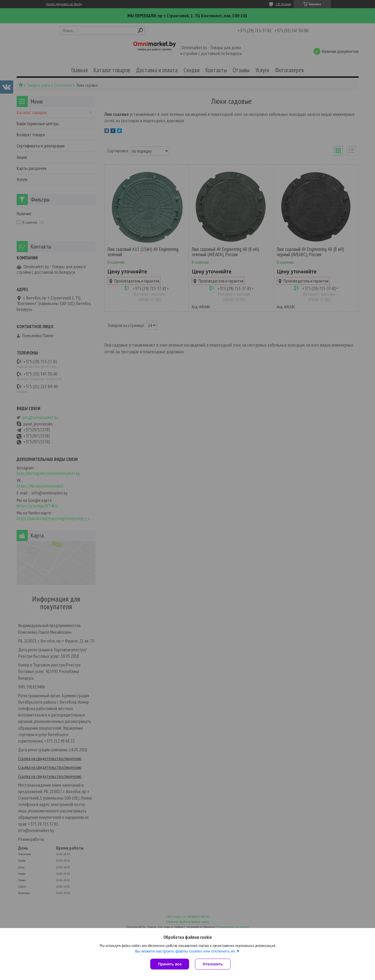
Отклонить (213, 964)
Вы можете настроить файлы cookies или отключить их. (186, 951)
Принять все (170, 964)
